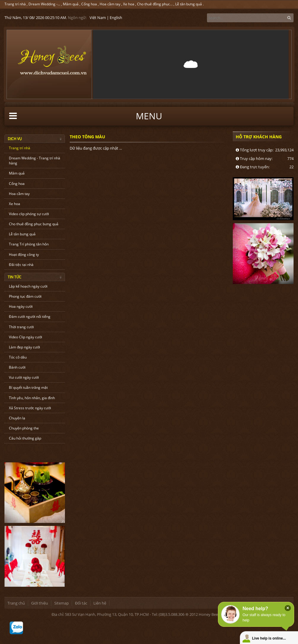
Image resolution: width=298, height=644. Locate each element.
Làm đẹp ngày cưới (24, 347)
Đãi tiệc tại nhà (21, 265)
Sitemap (62, 603)
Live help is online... (269, 638)
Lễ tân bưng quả (189, 4)
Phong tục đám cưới (25, 296)
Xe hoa (129, 4)
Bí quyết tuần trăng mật (28, 387)
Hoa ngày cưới (21, 306)
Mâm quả (71, 4)
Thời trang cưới (21, 327)
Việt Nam (98, 18)
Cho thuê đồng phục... (155, 4)
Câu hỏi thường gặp (25, 438)
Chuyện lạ (17, 418)
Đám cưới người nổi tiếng (30, 317)
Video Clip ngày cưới (26, 337)
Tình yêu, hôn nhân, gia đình (32, 398)
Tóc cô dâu (18, 357)
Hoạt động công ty (24, 254)
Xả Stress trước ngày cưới (30, 408)
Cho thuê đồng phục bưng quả (34, 224)
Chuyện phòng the (24, 428)
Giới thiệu (40, 603)
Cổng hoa (89, 4)
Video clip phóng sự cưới (29, 214)
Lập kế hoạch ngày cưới (28, 286)
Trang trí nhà (15, 4)
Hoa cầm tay (110, 4)
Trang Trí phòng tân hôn (29, 244)
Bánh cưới (17, 367)
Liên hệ (100, 603)
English (116, 18)
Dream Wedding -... (44, 4)
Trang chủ (16, 603)
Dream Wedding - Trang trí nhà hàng (35, 161)
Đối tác (81, 603)
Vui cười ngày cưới (24, 377)
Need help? (255, 609)
